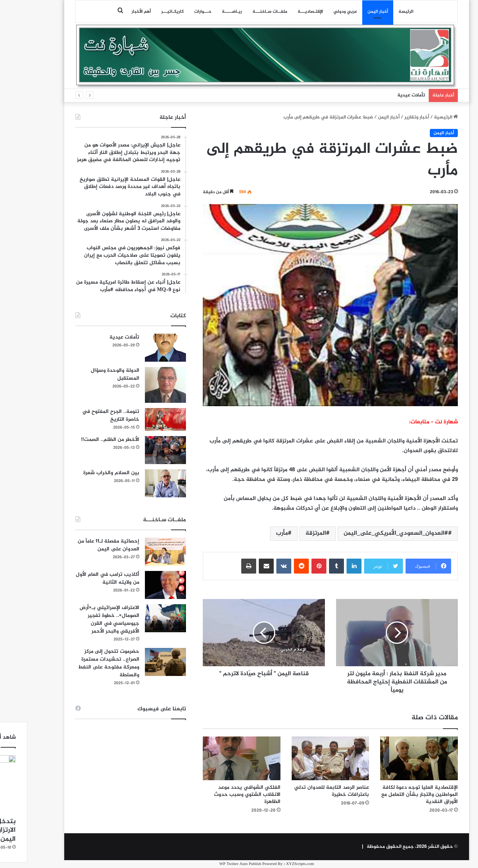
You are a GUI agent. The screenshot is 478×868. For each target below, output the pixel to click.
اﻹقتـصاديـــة (283, 12)
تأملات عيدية (384, 95)
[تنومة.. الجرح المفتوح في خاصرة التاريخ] (138, 420)
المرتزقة (288, 533)
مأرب (254, 533)
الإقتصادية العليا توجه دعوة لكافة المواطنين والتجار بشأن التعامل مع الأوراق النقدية (392, 795)
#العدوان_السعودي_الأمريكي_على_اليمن (368, 533)
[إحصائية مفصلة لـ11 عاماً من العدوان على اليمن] (138, 552)
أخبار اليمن (350, 12)
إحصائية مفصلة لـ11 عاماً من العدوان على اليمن (81, 545)
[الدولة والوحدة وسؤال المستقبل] (138, 385)
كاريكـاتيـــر (145, 12)
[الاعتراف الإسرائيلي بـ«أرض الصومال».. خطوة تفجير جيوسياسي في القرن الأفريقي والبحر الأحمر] (138, 618)
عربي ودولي (318, 12)
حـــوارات (175, 12)
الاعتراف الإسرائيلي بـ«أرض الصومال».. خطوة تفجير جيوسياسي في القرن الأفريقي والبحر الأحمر (82, 620)
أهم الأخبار (114, 12)
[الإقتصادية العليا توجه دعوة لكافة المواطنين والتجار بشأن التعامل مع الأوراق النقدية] (391, 758)
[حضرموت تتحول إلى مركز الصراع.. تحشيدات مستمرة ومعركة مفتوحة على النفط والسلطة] (138, 662)
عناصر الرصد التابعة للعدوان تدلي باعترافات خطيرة (304, 791)
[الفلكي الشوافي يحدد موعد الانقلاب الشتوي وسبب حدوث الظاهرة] (214, 758)
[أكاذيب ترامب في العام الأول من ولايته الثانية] (138, 585)
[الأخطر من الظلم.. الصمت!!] (138, 450)
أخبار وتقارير (389, 117)
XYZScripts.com (272, 864)
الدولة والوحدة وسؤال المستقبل (87, 374)
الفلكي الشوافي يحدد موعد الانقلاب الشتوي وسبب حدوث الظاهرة (220, 795)
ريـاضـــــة (204, 12)
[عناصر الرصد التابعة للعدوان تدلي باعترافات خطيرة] (303, 758)
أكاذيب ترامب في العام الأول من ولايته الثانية (80, 578)
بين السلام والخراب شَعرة (84, 473)
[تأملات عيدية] (138, 348)
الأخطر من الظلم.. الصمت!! (83, 440)
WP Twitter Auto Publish (212, 864)
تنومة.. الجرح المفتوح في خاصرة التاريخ (83, 416)
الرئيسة (378, 12)
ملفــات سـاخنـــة (242, 12)
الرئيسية (418, 117)
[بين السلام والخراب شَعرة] (138, 483)
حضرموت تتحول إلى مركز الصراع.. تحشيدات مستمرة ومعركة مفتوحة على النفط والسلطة (81, 663)
